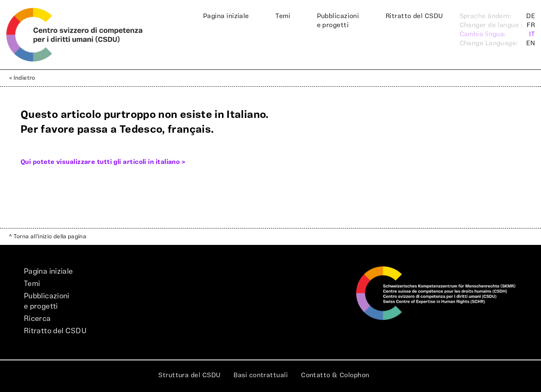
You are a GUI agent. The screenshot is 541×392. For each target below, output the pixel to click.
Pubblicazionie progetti (338, 21)
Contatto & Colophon (335, 375)
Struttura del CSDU (189, 375)
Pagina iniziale (226, 16)
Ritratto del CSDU (414, 16)
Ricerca (37, 319)
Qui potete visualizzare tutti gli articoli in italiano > (103, 162)
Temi (283, 16)
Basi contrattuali (261, 375)
